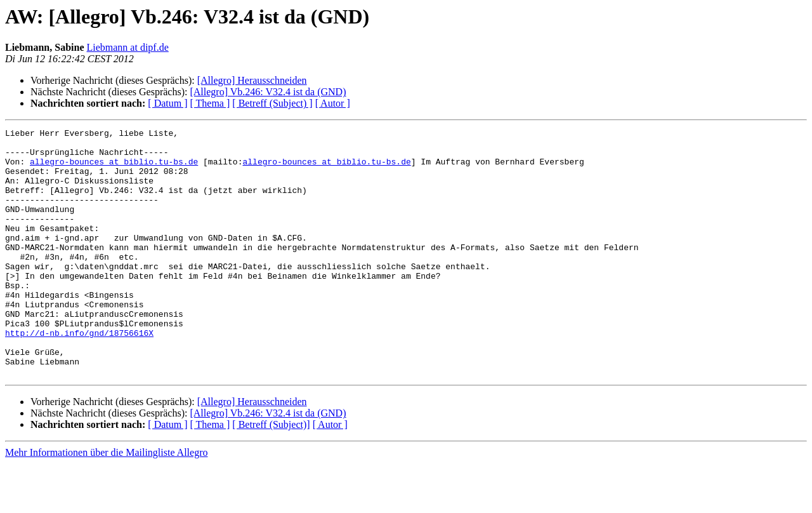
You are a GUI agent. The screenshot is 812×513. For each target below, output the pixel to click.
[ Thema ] (210, 103)
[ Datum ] (167, 103)
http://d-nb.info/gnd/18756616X (79, 375)
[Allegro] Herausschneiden (252, 80)
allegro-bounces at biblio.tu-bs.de (114, 169)
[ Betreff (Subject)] (271, 474)
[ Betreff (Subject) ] (272, 103)
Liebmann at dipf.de (127, 47)
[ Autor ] (333, 103)
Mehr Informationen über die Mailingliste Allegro (106, 502)
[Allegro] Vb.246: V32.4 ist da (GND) (268, 92)
